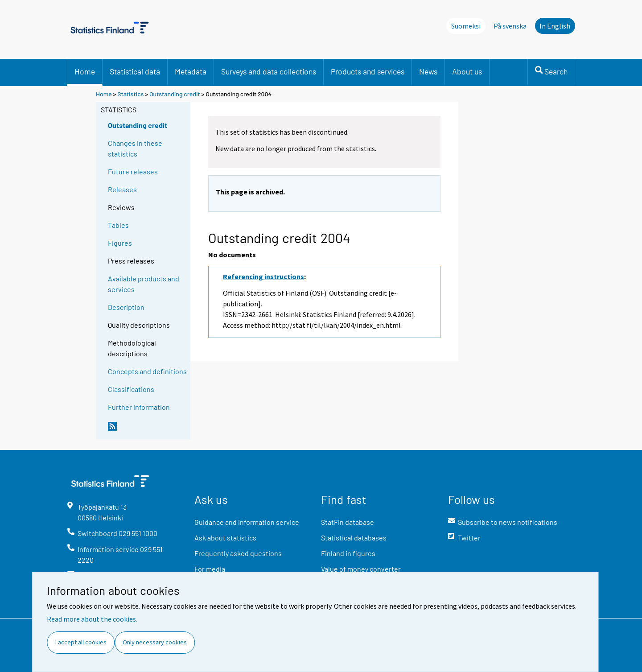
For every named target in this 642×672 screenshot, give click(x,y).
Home (85, 71)
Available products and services (144, 284)
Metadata (191, 71)
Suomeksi (466, 26)
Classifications (131, 389)
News (428, 71)
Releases (122, 189)
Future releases (133, 171)
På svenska (510, 26)
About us (467, 71)
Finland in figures (348, 553)
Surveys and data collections (269, 71)
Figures (120, 243)
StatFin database (348, 522)
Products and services (368, 71)
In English (555, 26)
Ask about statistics (225, 538)
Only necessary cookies (155, 642)
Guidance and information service (247, 522)
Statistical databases (354, 538)
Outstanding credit (175, 94)
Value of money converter (361, 569)
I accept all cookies (81, 642)
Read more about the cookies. (92, 619)
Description (126, 307)
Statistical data (135, 71)
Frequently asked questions (238, 553)
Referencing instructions (263, 276)
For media (210, 569)
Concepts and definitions (147, 371)
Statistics (130, 94)
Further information (139, 407)
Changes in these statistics (135, 148)
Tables (118, 225)
